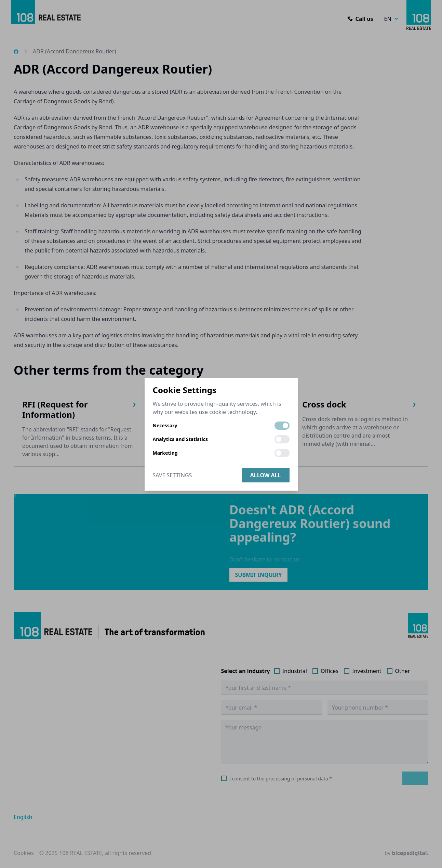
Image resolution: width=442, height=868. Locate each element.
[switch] (282, 426)
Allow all (266, 475)
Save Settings (172, 475)
